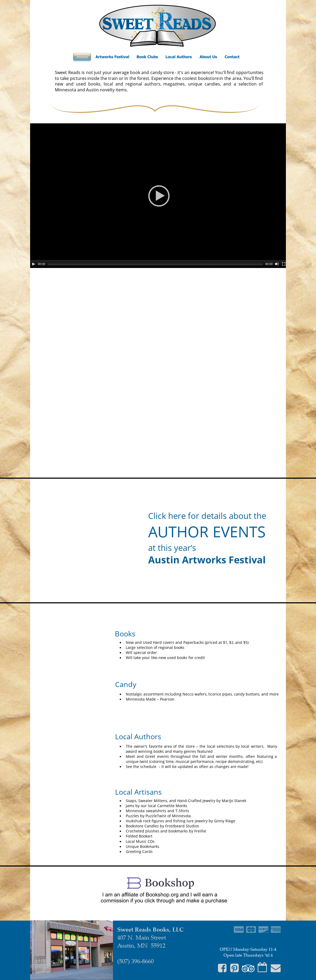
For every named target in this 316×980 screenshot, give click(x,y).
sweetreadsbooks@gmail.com (155, 969)
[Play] (34, 264)
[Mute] (277, 264)
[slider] (155, 264)
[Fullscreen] (284, 264)
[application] (159, 196)
